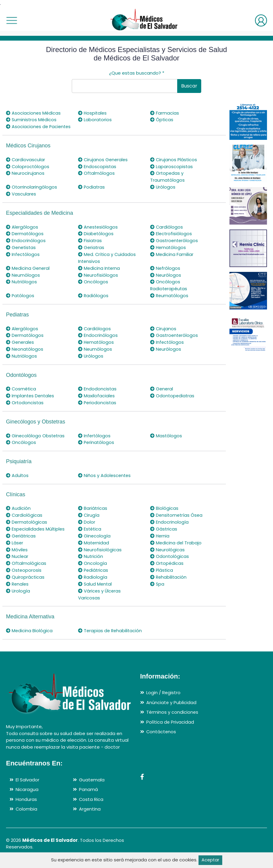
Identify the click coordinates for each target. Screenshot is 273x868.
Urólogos (163, 193)
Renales (18, 586)
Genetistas (21, 253)
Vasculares (21, 200)
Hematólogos (168, 253)
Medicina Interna (99, 273)
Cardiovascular (26, 166)
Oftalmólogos (97, 179)
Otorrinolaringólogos (32, 193)
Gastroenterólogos (175, 246)
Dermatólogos (25, 239)
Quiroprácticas (25, 579)
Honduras (26, 808)
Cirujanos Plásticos (174, 166)
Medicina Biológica (29, 632)
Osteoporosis (24, 573)
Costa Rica (91, 808)
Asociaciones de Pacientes (27, 130)
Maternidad (94, 545)
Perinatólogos (97, 446)
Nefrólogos (165, 273)
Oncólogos (93, 287)
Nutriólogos (22, 287)
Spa (157, 586)
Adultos (17, 479)
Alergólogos (22, 233)
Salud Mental (95, 586)
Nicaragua (27, 798)
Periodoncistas (98, 406)
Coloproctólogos (28, 173)
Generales (20, 347)
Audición (18, 512)
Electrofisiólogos (171, 239)
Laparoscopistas (172, 173)
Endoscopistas (97, 173)
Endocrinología (169, 525)
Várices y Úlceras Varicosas (100, 596)
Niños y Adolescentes (105, 479)
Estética (90, 532)
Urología (18, 593)
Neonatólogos (25, 353)
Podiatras (92, 193)
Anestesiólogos (98, 233)
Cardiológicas (24, 518)
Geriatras (91, 253)
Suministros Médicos (32, 120)
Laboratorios (95, 120)
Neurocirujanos (25, 179)
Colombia (27, 818)
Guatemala (92, 788)
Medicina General (28, 273)
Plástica (162, 573)
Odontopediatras (173, 400)
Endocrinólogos (26, 246)
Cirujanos (163, 333)
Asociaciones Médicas (34, 113)
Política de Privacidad (170, 730)
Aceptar (210, 860)
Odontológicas (170, 559)
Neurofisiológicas (100, 552)
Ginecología (94, 539)
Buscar (189, 86)
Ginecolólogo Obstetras (36, 439)
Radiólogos (93, 300)
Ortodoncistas (25, 406)
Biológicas (164, 512)
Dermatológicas (27, 525)
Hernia (160, 539)
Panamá (88, 798)
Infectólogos (23, 260)
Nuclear (17, 559)
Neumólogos (23, 280)
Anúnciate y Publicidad (171, 711)
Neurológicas (168, 552)
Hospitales (93, 113)
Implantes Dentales (31, 400)
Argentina (90, 818)
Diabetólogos (96, 239)
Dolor (87, 525)
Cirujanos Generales (103, 166)
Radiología (93, 579)
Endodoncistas (97, 393)
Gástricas (164, 532)
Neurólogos (166, 280)
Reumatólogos (170, 300)
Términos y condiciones (173, 721)
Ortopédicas (167, 566)
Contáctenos (161, 740)
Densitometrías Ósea (177, 518)
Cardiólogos (167, 233)
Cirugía (89, 518)
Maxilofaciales (97, 400)
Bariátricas (93, 512)
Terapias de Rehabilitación (94, 636)
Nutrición (91, 559)
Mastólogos (166, 439)
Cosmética (21, 393)
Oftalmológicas (26, 566)
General (162, 393)
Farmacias (165, 113)
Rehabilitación (169, 579)
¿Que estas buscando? (137, 73)
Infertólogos (95, 439)
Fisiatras (90, 246)
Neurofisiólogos (98, 280)
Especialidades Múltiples (36, 532)
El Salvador (27, 788)
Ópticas (162, 120)
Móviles (17, 552)
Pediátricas (94, 573)
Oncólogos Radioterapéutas (169, 290)
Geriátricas (21, 539)
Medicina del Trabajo (176, 545)
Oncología (93, 566)
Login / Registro (164, 701)
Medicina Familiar (172, 260)
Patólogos (20, 300)
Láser (15, 545)
